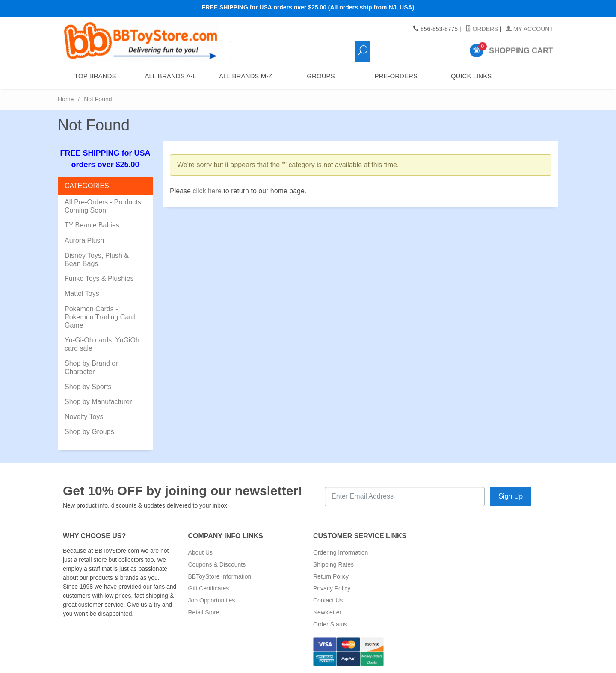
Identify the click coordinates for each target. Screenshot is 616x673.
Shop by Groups (89, 432)
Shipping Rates (333, 564)
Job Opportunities (212, 600)
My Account (529, 29)
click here (207, 191)
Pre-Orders (395, 77)
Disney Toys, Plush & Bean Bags (97, 260)
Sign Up (511, 496)
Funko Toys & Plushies (99, 279)
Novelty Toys (84, 417)
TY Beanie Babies (92, 225)
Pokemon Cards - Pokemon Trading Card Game (100, 317)
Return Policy (331, 576)
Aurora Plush (84, 241)
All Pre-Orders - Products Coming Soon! (103, 206)
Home (66, 99)
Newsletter (327, 612)
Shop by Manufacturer (98, 402)
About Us (201, 552)
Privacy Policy (332, 588)
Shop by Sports (88, 387)
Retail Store (204, 612)
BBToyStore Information (220, 576)
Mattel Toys (82, 294)
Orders (482, 29)
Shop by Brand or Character (91, 367)
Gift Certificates (209, 588)
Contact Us (328, 600)
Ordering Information (341, 552)
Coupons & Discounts (217, 564)
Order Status (330, 624)
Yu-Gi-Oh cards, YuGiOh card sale (102, 344)
